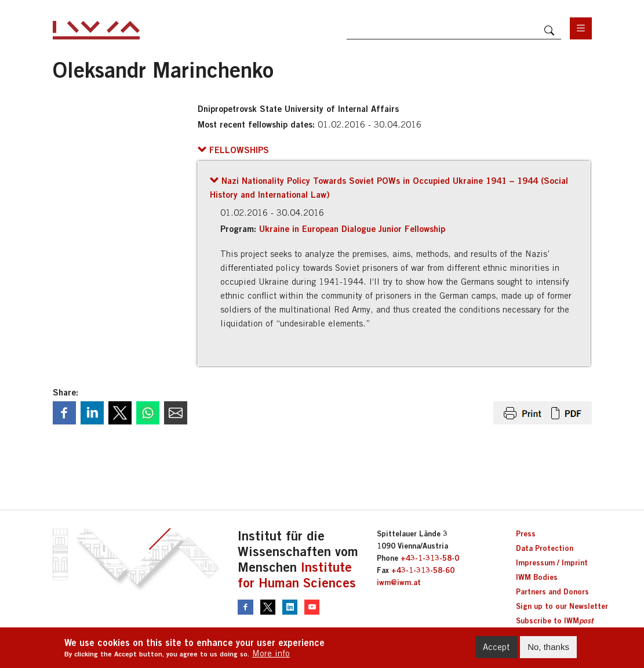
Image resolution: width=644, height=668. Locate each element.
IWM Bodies (537, 577)
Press (526, 533)
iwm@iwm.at (399, 582)
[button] (233, 150)
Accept (496, 647)
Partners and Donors (552, 591)
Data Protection (545, 548)
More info (271, 653)
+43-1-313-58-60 (423, 570)
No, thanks (548, 647)
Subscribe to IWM (554, 620)
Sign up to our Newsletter (562, 606)
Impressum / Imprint (552, 562)
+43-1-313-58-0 (430, 558)
